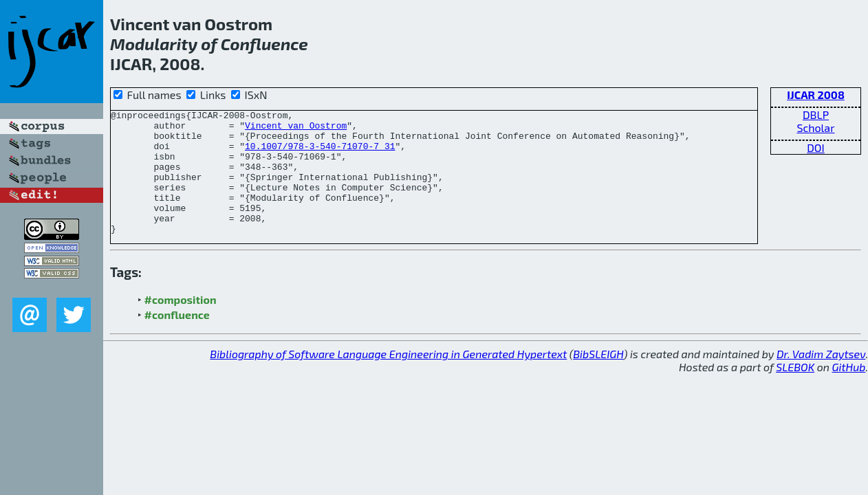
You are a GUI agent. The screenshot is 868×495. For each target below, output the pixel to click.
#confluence (177, 339)
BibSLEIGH (598, 378)
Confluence (264, 44)
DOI (816, 147)
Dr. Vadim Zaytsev (821, 378)
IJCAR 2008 (816, 95)
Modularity (154, 44)
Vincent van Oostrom (296, 129)
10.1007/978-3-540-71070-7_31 (320, 154)
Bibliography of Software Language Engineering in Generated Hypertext (388, 378)
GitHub (849, 392)
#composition (181, 324)
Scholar (815, 128)
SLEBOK (795, 392)
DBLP (816, 114)
